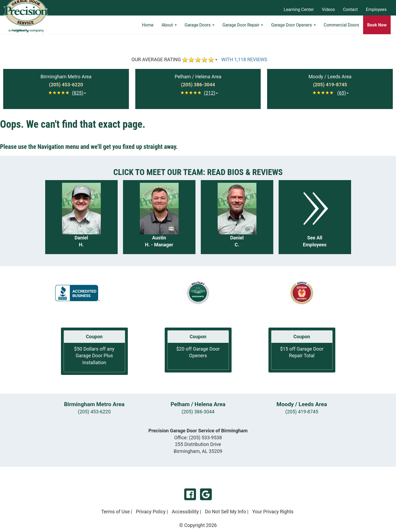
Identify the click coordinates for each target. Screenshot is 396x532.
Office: (198, 438)
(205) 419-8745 (302, 412)
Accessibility (185, 512)
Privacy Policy (151, 512)
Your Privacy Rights (273, 512)
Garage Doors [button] (200, 28)
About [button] (169, 28)
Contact (350, 9)
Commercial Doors (342, 28)
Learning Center (299, 9)
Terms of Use (115, 512)
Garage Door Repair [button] (243, 28)
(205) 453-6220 (94, 412)
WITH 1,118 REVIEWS (244, 59)
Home (148, 28)
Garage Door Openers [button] (293, 28)
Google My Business (206, 494)
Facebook (190, 494)
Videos (328, 9)
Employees (376, 9)
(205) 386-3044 (198, 412)
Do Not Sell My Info (225, 512)
